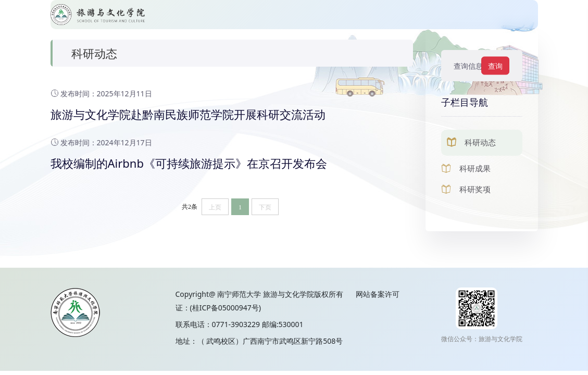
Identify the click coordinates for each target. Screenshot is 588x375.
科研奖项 (475, 189)
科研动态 (480, 142)
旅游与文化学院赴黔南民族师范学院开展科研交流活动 (188, 114)
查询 (495, 66)
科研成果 (475, 168)
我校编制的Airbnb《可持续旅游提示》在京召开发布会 (189, 163)
